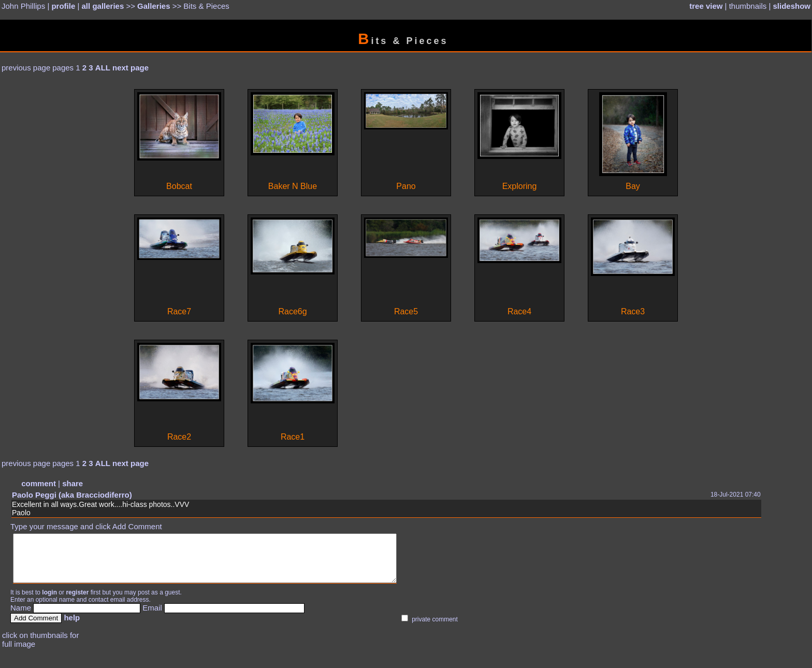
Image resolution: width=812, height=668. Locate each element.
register (77, 602)
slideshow (792, 6)
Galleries (154, 6)
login (49, 602)
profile (63, 6)
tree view (706, 6)
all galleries (103, 6)
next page (130, 68)
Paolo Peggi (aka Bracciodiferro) (72, 495)
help (72, 627)
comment (39, 483)
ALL (103, 68)
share (72, 483)
